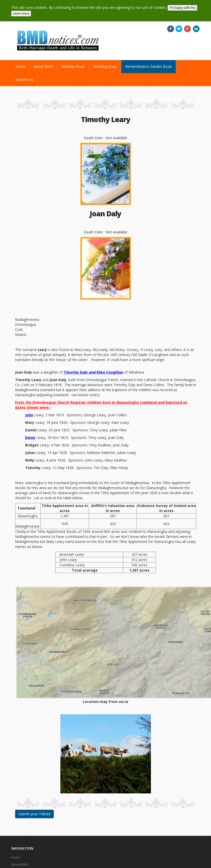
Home (22, 66)
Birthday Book (73, 66)
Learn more (21, 13)
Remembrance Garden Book (149, 66)
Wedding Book (105, 66)
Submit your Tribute (34, 814)
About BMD (43, 66)
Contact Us (24, 80)
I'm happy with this (182, 8)
